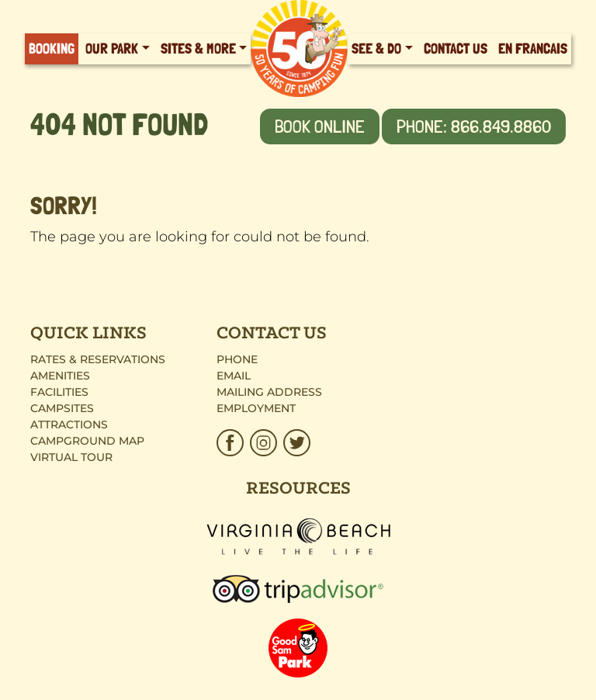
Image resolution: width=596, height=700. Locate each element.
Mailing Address (269, 392)
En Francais (533, 49)
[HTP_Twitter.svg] (295, 443)
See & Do (376, 49)
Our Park (112, 49)
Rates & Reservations (98, 359)
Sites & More (198, 49)
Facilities (59, 392)
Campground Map (87, 441)
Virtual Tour (71, 457)
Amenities (60, 376)
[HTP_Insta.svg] (263, 443)
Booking (52, 49)
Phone (237, 359)
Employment (256, 408)
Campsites (62, 408)
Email (234, 376)
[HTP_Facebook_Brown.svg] (232, 443)
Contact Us (456, 49)
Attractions (69, 425)
